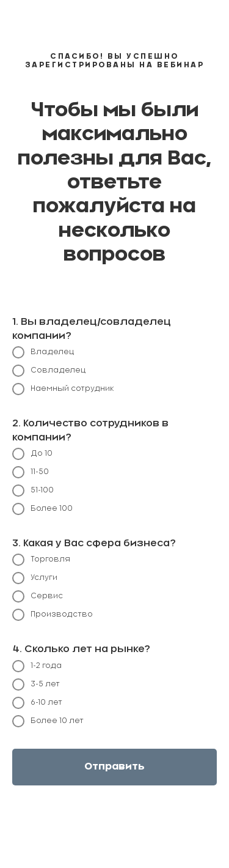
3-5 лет (36, 684)
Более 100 (42, 509)
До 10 (32, 454)
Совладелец (49, 371)
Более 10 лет (48, 721)
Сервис (38, 596)
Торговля (41, 560)
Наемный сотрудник (63, 389)
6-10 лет (37, 703)
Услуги (35, 578)
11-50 (31, 472)
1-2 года (37, 666)
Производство (53, 615)
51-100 (33, 491)
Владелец (43, 352)
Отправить (114, 766)
